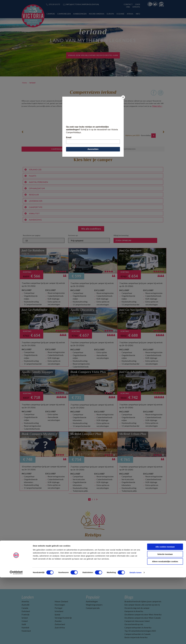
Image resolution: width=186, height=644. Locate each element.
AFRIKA (130, 14)
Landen (28, 597)
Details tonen (135, 639)
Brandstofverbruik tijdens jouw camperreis (143, 601)
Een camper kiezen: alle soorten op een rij (142, 605)
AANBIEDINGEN (80, 14)
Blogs (129, 597)
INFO (138, 14)
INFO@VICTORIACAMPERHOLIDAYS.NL (83, 4)
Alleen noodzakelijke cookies (165, 628)
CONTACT (128, 4)
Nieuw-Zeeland (61, 601)
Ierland (32, 83)
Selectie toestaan (165, 621)
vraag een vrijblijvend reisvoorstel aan (93, 55)
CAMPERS (51, 14)
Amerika (25, 601)
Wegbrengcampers (94, 605)
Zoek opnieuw (123, 240)
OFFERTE (136, 7)
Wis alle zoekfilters (91, 229)
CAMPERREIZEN (64, 14)
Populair (93, 597)
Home (25, 83)
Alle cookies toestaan (165, 613)
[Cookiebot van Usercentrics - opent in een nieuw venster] (16, 639)
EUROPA (110, 14)
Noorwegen (60, 605)
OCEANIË (120, 14)
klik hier (111, 106)
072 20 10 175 (54, 4)
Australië (25, 605)
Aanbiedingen (92, 601)
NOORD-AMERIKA (97, 14)
